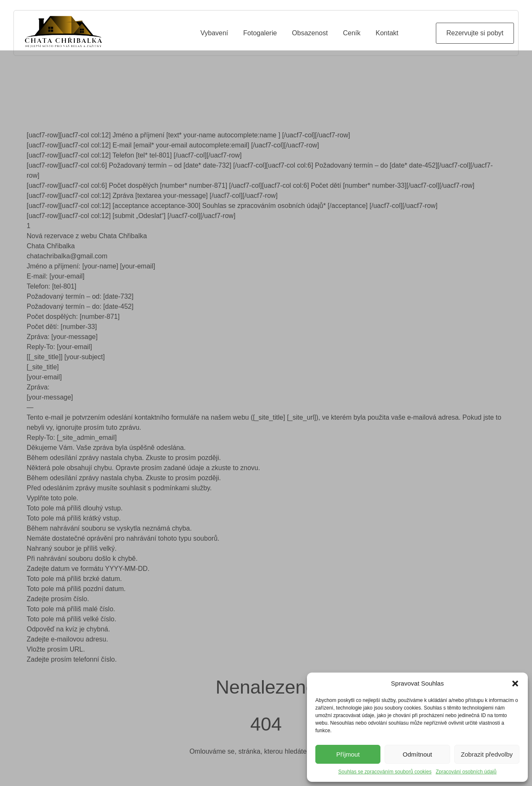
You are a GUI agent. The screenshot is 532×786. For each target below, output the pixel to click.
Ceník (352, 33)
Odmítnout (417, 754)
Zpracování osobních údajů (466, 772)
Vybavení (214, 33)
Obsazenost (310, 33)
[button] (515, 683)
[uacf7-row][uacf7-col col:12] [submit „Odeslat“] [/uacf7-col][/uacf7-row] (131, 231)
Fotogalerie (260, 33)
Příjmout (348, 754)
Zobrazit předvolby (487, 754)
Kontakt (387, 33)
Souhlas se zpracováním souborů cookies (385, 772)
